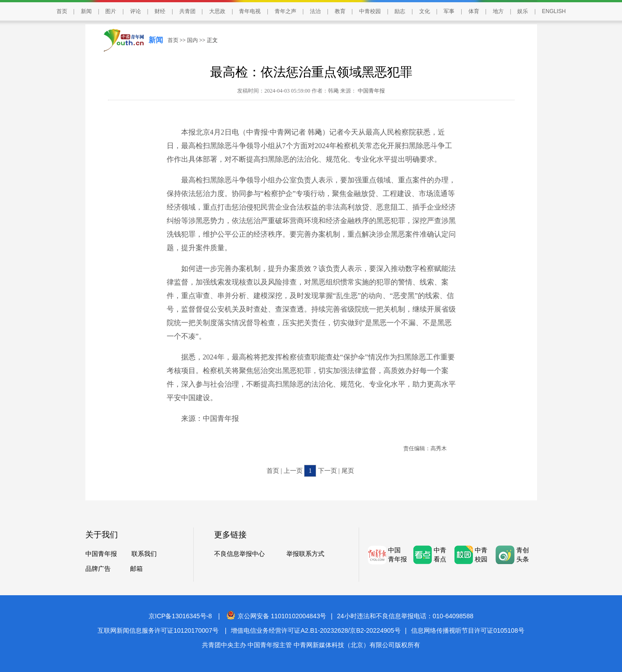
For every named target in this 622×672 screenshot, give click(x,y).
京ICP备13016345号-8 (180, 616)
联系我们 (144, 554)
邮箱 (136, 569)
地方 (498, 11)
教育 (340, 11)
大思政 (217, 11)
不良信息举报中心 (239, 554)
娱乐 (523, 11)
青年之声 (285, 11)
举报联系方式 (305, 554)
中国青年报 (371, 91)
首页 (62, 11)
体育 (474, 11)
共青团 (187, 11)
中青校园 (370, 11)
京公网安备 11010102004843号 (276, 616)
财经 (160, 11)
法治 (315, 11)
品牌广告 (98, 569)
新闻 (86, 11)
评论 (136, 11)
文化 (425, 11)
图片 (111, 11)
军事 (449, 11)
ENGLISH (554, 11)
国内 (192, 40)
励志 (400, 11)
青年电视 (250, 11)
